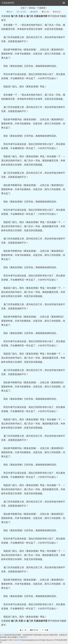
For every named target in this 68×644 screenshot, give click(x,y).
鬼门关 (10, 12)
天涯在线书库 (8, 3)
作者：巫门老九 (21, 12)
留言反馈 (57, 12)
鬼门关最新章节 (22, 637)
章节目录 (34, 630)
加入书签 (45, 12)
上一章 (23, 630)
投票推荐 (34, 12)
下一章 (45, 630)
